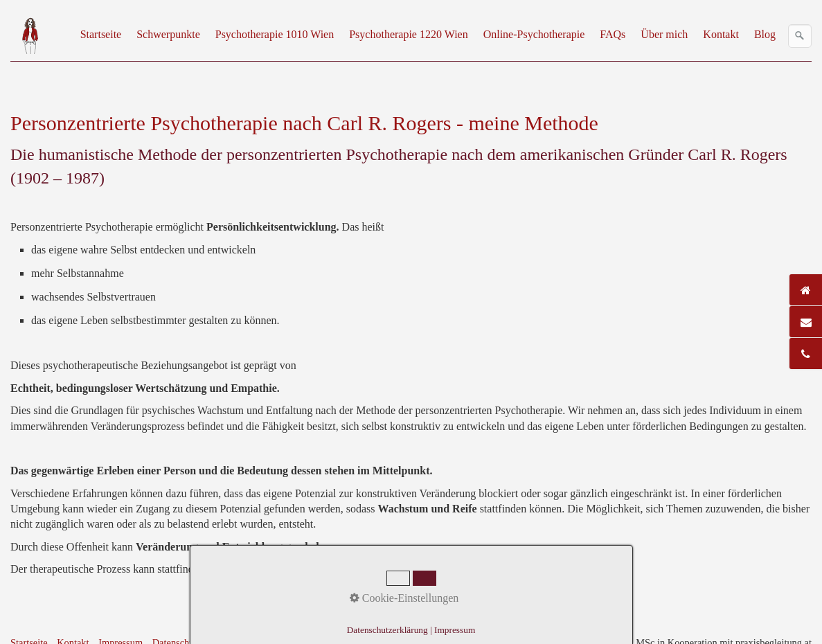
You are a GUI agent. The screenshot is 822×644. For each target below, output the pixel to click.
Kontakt (721, 34)
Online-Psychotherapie (534, 34)
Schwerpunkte (168, 34)
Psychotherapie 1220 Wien (408, 34)
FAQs (613, 34)
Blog (765, 34)
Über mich (664, 34)
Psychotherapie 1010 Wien (275, 34)
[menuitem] (102, 35)
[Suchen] (800, 36)
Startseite (101, 34)
